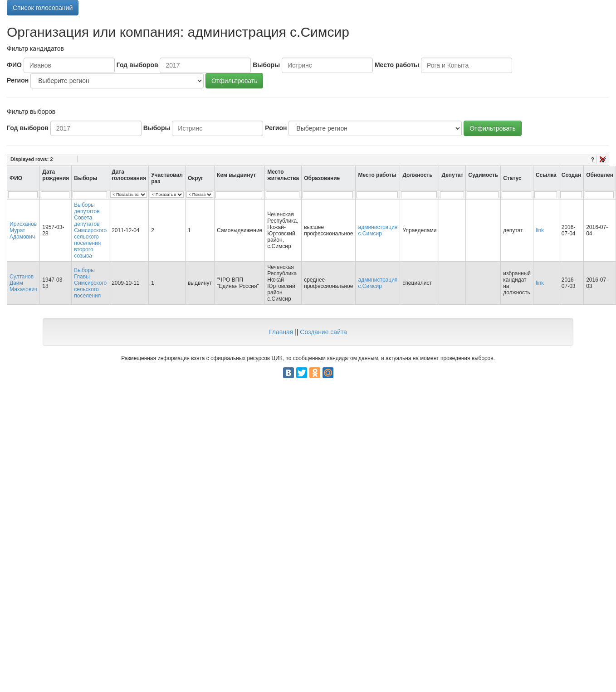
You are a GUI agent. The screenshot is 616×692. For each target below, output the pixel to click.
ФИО (14, 65)
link (540, 230)
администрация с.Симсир (378, 230)
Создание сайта (323, 332)
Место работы (397, 65)
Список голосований (43, 8)
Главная (281, 332)
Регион (18, 80)
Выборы (266, 65)
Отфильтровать (234, 81)
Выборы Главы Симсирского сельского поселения (90, 283)
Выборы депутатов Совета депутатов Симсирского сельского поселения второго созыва (90, 230)
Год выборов (137, 65)
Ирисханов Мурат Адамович (23, 230)
